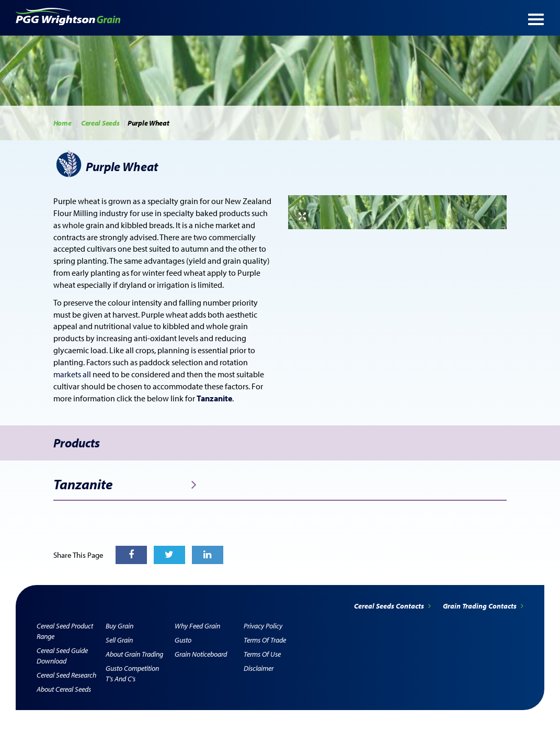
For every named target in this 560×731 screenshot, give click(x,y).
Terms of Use (262, 654)
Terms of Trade (265, 640)
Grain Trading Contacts (483, 606)
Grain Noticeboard (201, 654)
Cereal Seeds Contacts (393, 606)
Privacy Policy (263, 626)
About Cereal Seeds (64, 689)
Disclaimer (259, 668)
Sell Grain (119, 640)
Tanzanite (125, 485)
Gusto (183, 640)
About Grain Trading (134, 654)
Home (62, 123)
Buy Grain (119, 626)
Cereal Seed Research (66, 675)
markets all (73, 374)
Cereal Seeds (100, 123)
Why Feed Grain (197, 626)
